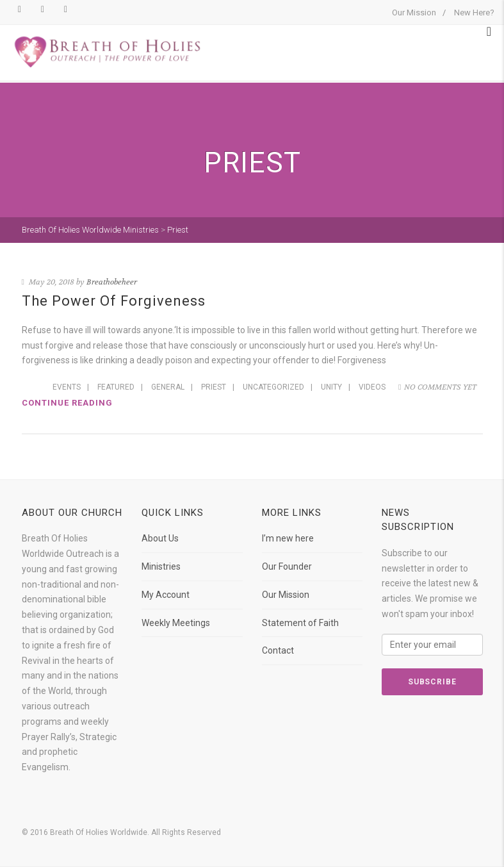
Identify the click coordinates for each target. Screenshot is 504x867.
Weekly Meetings (176, 623)
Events (67, 387)
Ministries (161, 566)
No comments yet (437, 387)
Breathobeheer (112, 282)
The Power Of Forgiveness (114, 301)
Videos (372, 387)
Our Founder (287, 566)
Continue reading (67, 403)
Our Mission (414, 12)
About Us (160, 538)
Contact (278, 650)
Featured (116, 387)
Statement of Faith (300, 623)
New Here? (474, 12)
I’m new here (288, 538)
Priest (214, 387)
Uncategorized (273, 387)
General (168, 387)
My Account (166, 595)
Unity (331, 387)
